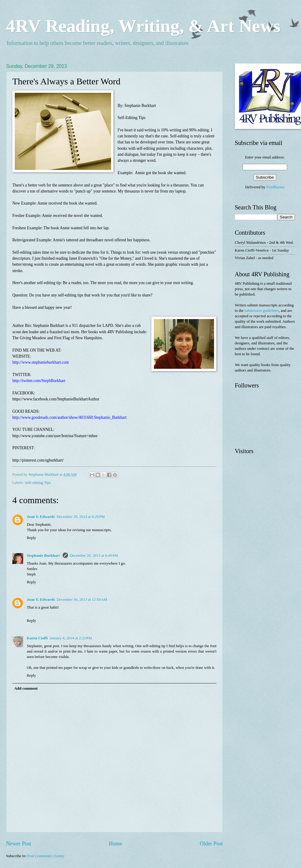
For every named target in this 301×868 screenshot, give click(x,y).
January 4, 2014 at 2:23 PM (71, 638)
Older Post (211, 844)
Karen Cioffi (37, 638)
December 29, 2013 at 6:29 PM (81, 517)
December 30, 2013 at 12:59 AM (82, 600)
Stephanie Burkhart (44, 556)
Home (115, 844)
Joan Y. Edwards (41, 517)
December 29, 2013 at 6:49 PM (94, 556)
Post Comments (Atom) (46, 856)
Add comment (26, 688)
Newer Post (19, 844)
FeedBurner (276, 187)
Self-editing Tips (38, 483)
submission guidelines (262, 311)
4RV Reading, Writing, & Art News (143, 26)
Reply (31, 538)
